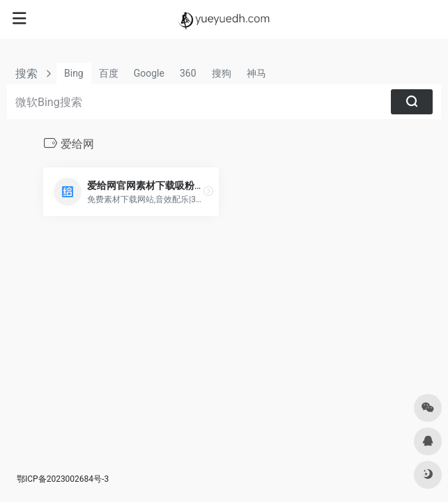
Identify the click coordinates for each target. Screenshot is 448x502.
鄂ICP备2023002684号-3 (63, 479)
